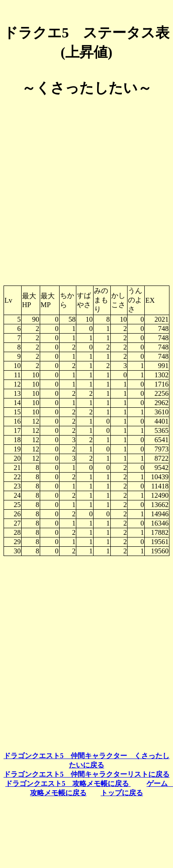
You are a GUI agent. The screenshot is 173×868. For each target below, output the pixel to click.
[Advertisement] (85, 188)
